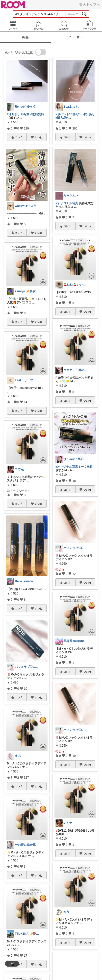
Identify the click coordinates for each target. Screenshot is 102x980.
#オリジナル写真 (18, 114)
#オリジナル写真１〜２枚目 (74, 467)
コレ (19, 137)
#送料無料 (37, 114)
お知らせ (64, 25)
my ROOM (89, 25)
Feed (13, 25)
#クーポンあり (85, 114)
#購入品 (61, 118)
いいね (39, 137)
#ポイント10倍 (65, 114)
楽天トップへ (90, 4)
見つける (38, 25)
